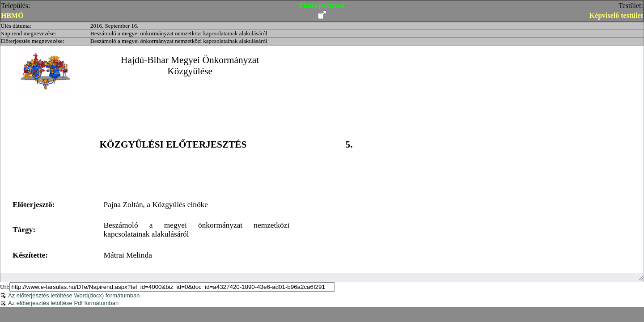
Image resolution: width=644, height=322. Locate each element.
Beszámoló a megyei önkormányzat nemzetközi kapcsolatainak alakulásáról (179, 33)
